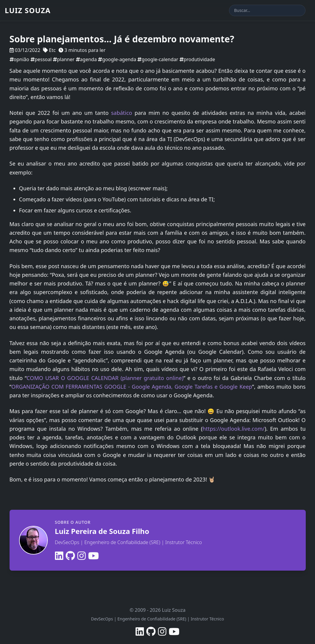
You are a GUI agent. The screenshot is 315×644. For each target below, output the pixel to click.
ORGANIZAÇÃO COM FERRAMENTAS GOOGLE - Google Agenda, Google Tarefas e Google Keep (132, 387)
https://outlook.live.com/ (233, 429)
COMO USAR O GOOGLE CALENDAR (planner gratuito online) (105, 378)
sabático (122, 113)
